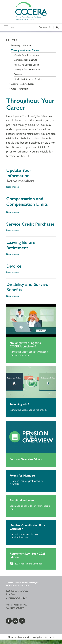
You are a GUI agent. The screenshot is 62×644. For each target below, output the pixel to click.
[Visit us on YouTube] (16, 620)
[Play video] (31, 320)
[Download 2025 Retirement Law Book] (31, 563)
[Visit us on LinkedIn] (22, 620)
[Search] (56, 27)
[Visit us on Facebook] (9, 620)
